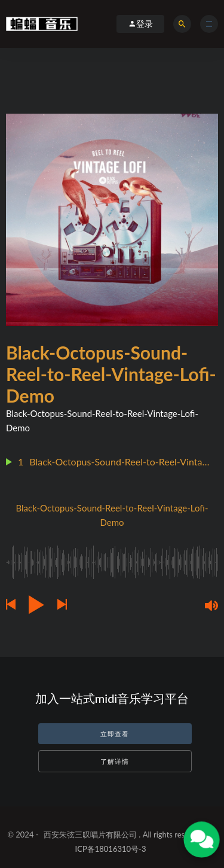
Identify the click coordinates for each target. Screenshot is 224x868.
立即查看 (115, 734)
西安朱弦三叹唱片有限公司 (90, 835)
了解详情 (115, 761)
